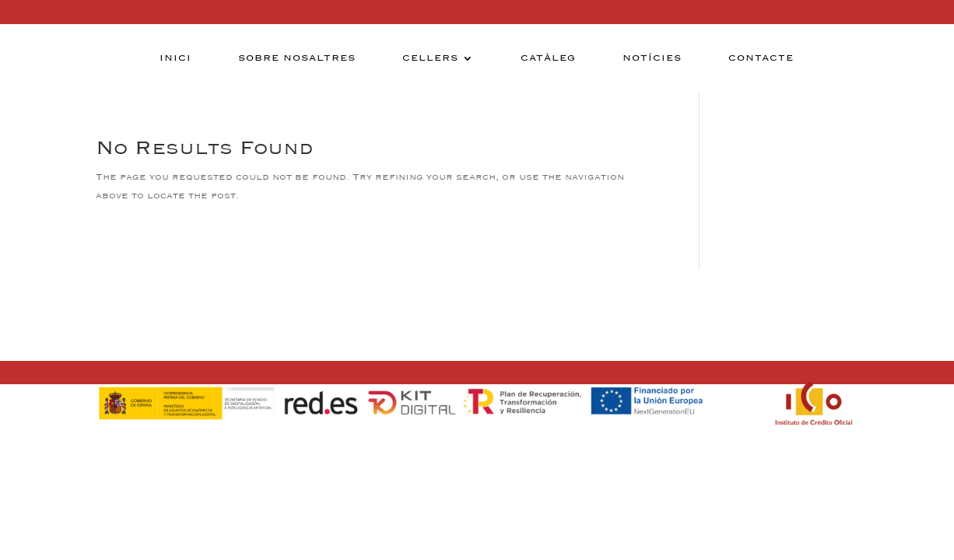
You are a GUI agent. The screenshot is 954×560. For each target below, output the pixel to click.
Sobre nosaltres (297, 58)
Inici (175, 58)
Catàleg (548, 58)
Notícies (652, 58)
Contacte (761, 58)
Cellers (430, 58)
